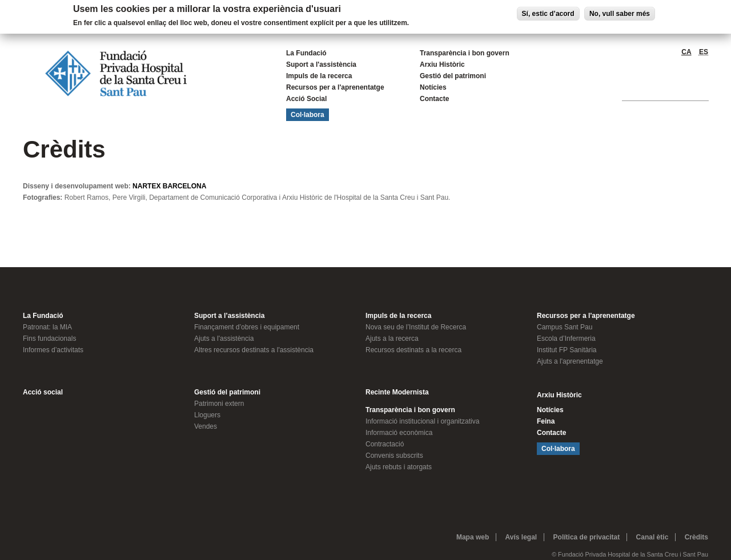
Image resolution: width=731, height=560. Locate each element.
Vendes (206, 426)
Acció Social (306, 99)
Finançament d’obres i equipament (247, 327)
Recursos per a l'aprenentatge (335, 87)
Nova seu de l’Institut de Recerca (416, 327)
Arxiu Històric (442, 65)
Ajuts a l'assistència (224, 339)
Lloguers (207, 415)
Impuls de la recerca (319, 76)
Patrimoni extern (219, 404)
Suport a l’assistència (229, 316)
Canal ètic (652, 537)
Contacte (434, 99)
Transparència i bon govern (465, 53)
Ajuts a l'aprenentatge (570, 361)
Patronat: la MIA (47, 327)
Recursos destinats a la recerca (413, 350)
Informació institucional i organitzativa (422, 421)
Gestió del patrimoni (453, 76)
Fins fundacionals (49, 339)
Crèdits (696, 537)
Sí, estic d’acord (548, 14)
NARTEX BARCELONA (169, 186)
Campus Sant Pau (565, 327)
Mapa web (473, 537)
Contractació (385, 444)
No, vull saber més (620, 14)
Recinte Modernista (397, 392)
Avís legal (521, 537)
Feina (546, 421)
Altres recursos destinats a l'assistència (254, 350)
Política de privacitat (587, 537)
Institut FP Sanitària (567, 350)
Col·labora (308, 115)
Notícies (433, 87)
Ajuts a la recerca (392, 339)
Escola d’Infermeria (566, 339)
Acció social (43, 392)
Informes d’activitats (53, 350)
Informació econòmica (399, 433)
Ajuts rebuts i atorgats (399, 467)
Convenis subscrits (394, 456)
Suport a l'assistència (321, 65)
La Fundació (306, 53)
